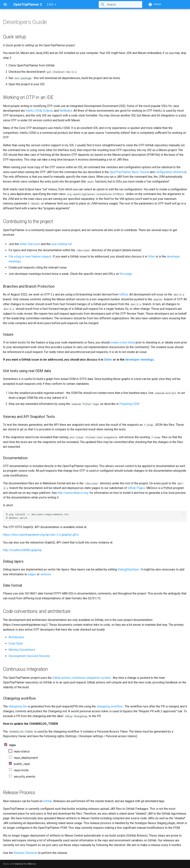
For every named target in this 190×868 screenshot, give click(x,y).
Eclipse (48, 111)
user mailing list (62, 244)
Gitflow (124, 294)
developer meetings (140, 360)
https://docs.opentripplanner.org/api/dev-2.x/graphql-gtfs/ (41, 535)
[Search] (120, 4)
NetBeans (66, 111)
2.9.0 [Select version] (50, 5)
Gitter (151, 256)
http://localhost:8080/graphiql (22, 550)
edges (32, 574)
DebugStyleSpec (129, 569)
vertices (46, 574)
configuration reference (170, 172)
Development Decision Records (29, 656)
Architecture (16, 637)
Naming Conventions (22, 650)
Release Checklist (26, 853)
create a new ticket (123, 342)
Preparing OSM (129, 404)
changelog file (18, 706)
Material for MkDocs (25, 864)
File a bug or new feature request (30, 256)
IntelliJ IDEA (34, 111)
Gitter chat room (30, 244)
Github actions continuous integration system (82, 678)
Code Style (16, 644)
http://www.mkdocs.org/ (73, 493)
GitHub (48, 801)
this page (126, 274)
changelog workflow (110, 706)
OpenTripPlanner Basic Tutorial (129, 172)
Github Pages (136, 488)
